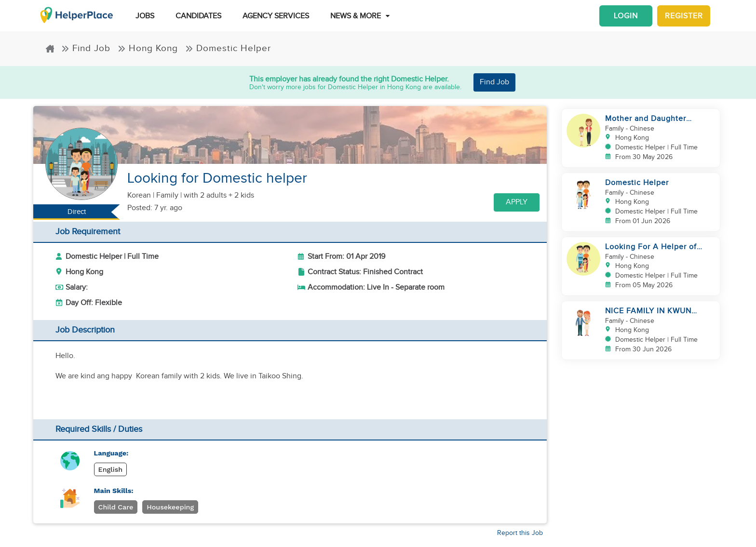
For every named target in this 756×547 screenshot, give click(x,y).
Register (684, 16)
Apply (517, 202)
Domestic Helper (228, 48)
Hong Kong (148, 48)
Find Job (86, 48)
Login (626, 16)
